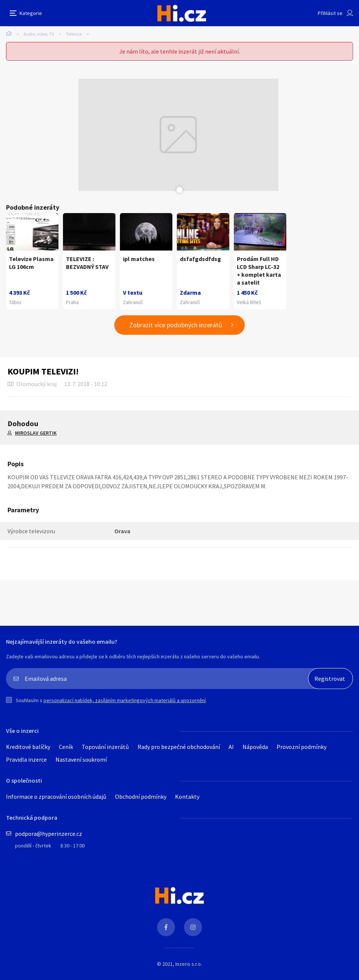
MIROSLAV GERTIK (36, 433)
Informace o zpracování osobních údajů (56, 797)
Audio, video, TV (39, 34)
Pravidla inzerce (26, 759)
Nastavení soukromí (81, 759)
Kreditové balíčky (28, 747)
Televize (74, 34)
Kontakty (187, 797)
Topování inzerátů (105, 747)
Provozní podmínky (301, 747)
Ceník (66, 747)
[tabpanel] (178, 135)
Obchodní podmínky (141, 797)
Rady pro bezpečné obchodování (179, 747)
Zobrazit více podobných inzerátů (176, 325)
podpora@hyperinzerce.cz (49, 834)
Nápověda (255, 747)
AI (231, 747)
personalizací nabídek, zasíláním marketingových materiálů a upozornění (125, 700)
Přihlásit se (330, 13)
